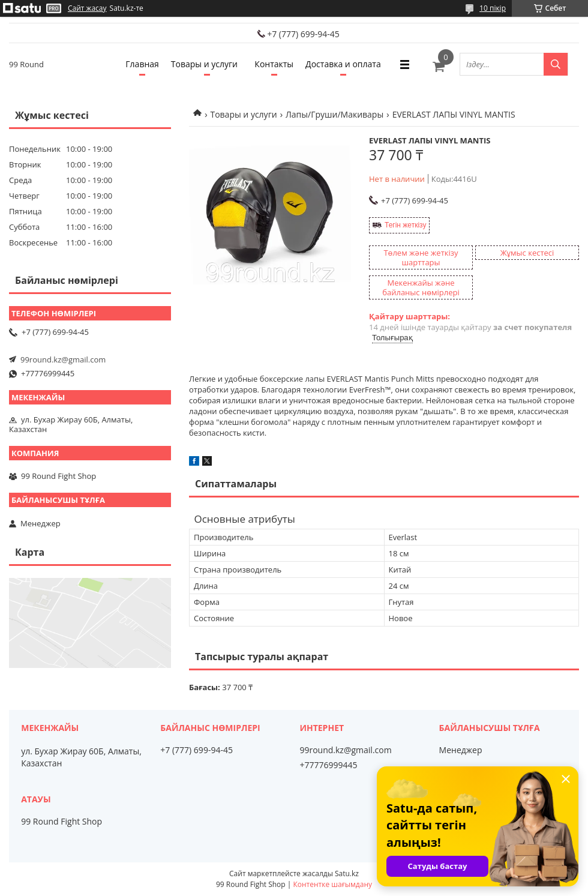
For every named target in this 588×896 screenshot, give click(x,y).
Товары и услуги (204, 64)
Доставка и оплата (343, 64)
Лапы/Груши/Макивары (334, 114)
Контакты (274, 64)
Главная (142, 64)
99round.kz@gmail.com (63, 359)
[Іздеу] (556, 64)
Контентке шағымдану (332, 884)
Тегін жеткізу (405, 225)
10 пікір (493, 8)
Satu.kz (347, 873)
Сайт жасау (87, 8)
